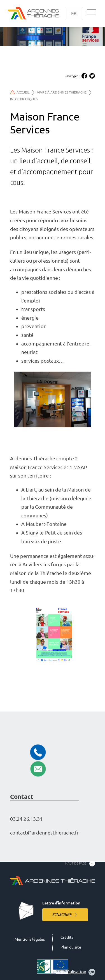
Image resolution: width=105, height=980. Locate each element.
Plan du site (71, 947)
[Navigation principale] (92, 12)
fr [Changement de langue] (74, 13)
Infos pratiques (24, 99)
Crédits (67, 937)
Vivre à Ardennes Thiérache (64, 92)
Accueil (22, 92)
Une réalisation (76, 972)
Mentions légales (30, 939)
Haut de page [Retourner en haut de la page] (76, 863)
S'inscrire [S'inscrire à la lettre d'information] (62, 915)
